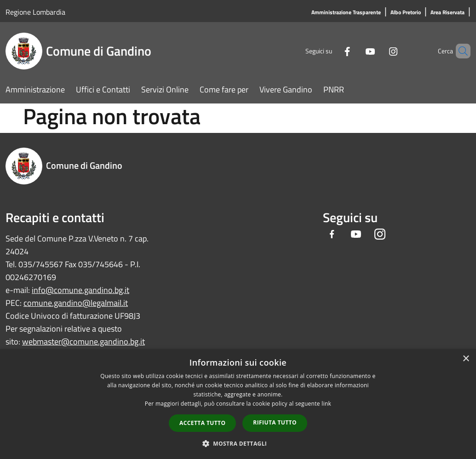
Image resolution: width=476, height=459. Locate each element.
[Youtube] (355, 51)
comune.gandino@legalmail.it (76, 303)
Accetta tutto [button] (202, 423)
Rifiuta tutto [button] (275, 422)
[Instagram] (378, 51)
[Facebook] (332, 51)
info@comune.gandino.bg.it (80, 290)
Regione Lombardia (35, 12)
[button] (238, 443)
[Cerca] (459, 51)
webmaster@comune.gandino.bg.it (83, 341)
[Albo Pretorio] (406, 13)
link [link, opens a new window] (326, 404)
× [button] (466, 359)
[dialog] (238, 404)
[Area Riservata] (447, 13)
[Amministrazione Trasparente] (346, 13)
